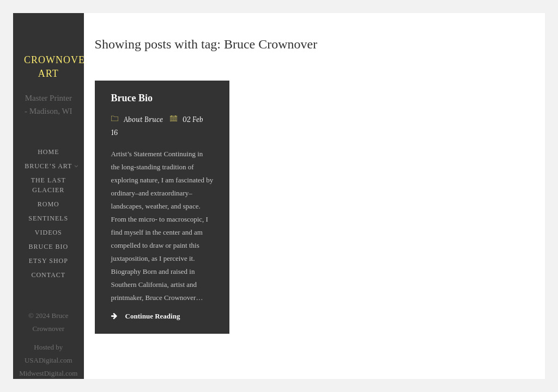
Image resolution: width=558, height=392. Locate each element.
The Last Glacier (48, 185)
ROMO (48, 204)
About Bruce (143, 120)
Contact (48, 275)
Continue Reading (146, 316)
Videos (48, 232)
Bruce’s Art (49, 166)
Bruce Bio (48, 247)
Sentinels (48, 218)
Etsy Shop (48, 261)
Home (48, 152)
